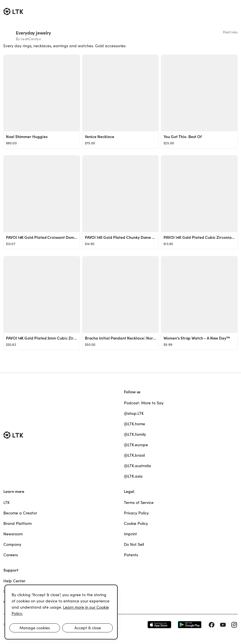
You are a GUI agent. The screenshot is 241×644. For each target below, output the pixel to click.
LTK (7, 503)
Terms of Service (139, 503)
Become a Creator (20, 513)
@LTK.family (135, 434)
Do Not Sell (134, 544)
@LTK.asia (133, 476)
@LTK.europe (136, 445)
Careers (11, 555)
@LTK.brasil (134, 455)
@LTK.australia (137, 466)
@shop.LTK (134, 413)
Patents (131, 555)
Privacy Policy (136, 513)
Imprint (130, 534)
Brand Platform (18, 523)
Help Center (14, 581)
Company (12, 544)
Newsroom (13, 534)
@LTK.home (135, 424)
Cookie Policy (136, 523)
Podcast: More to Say (144, 403)
